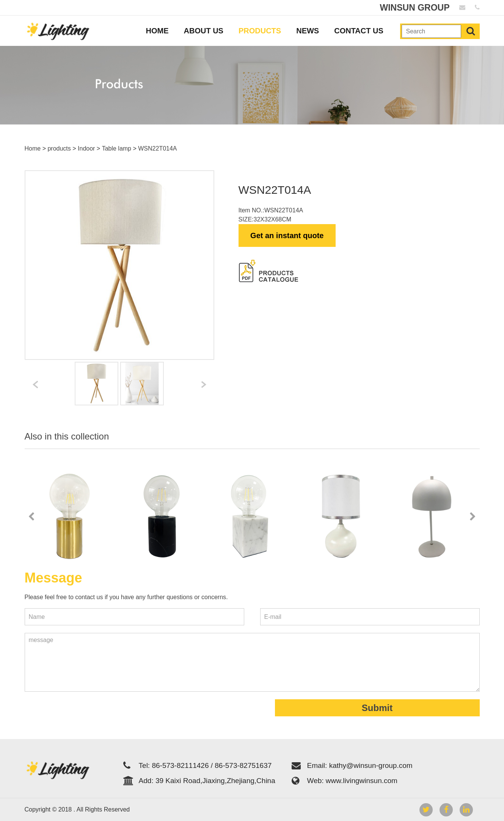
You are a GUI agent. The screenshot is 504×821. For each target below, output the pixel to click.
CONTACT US (359, 31)
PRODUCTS (260, 31)
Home (33, 148)
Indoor (86, 148)
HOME (157, 31)
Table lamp (117, 148)
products (59, 148)
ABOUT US (204, 31)
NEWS (308, 31)
